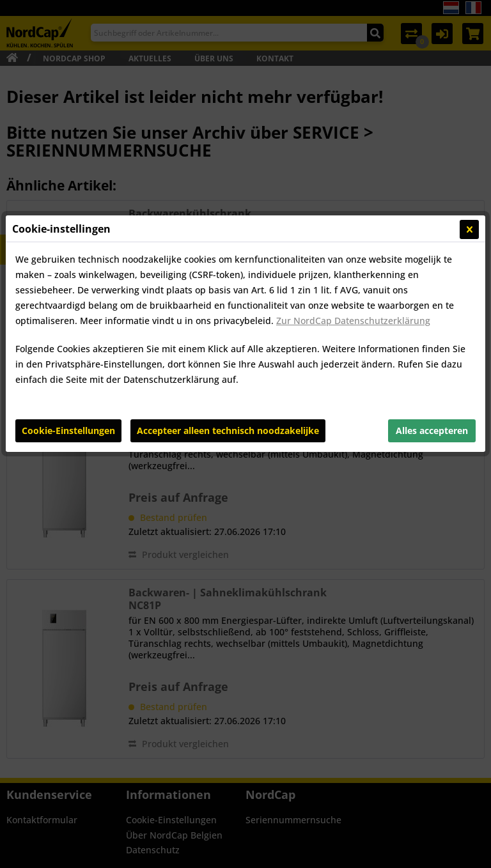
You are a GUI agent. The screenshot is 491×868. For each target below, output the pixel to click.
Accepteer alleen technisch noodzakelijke (228, 327)
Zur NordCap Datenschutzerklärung (353, 217)
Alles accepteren (432, 327)
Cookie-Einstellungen (68, 327)
